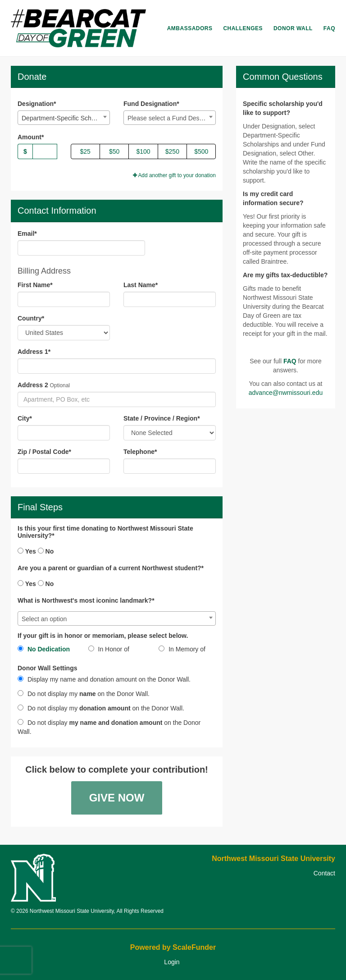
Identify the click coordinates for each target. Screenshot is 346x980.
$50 (114, 151)
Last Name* (141, 285)
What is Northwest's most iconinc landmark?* (86, 601)
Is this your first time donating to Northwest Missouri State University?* (105, 532)
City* (25, 418)
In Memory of (182, 649)
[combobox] (64, 118)
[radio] (46, 651)
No (46, 551)
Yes (27, 551)
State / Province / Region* (162, 418)
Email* (27, 234)
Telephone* (140, 452)
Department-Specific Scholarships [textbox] (66, 118)
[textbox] (170, 118)
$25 (85, 151)
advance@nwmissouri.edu (286, 393)
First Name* (35, 285)
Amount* (31, 137)
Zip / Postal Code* (44, 452)
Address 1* (34, 352)
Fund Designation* (151, 104)
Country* (31, 318)
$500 (201, 151)
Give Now (117, 798)
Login (172, 962)
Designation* (37, 104)
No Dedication (44, 649)
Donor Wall (293, 28)
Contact (324, 873)
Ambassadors (190, 28)
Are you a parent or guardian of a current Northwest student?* (111, 568)
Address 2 (33, 385)
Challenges (243, 28)
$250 (172, 151)
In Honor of (109, 649)
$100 (143, 151)
